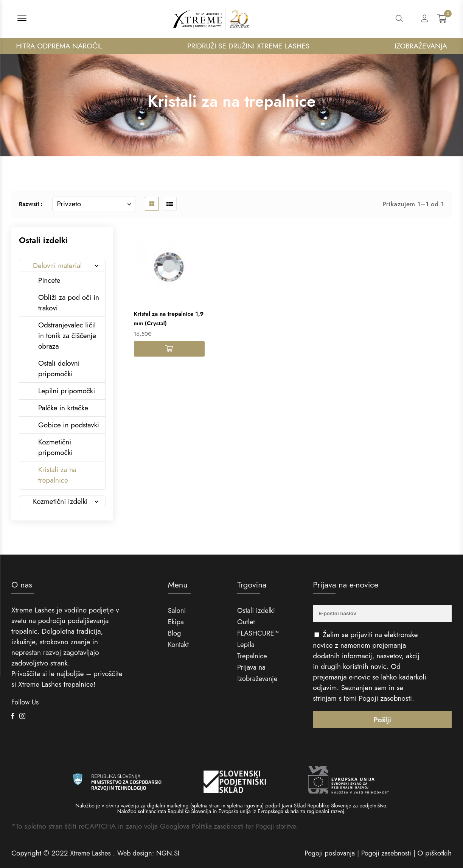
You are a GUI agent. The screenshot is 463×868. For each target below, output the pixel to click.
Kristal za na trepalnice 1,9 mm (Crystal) (165, 319)
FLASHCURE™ (259, 633)
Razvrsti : (31, 204)
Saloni (177, 610)
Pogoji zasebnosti (385, 698)
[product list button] (170, 204)
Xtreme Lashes (92, 853)
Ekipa (176, 622)
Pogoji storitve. (281, 826)
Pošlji (382, 719)
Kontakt (179, 644)
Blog (175, 633)
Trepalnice (252, 656)
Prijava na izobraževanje (258, 673)
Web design (138, 853)
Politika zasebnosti (219, 826)
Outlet (246, 622)
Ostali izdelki (257, 610)
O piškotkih (435, 853)
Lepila (246, 644)
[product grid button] (152, 204)
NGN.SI (173, 853)
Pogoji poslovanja (325, 853)
